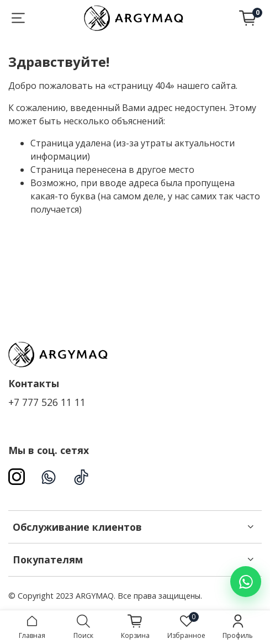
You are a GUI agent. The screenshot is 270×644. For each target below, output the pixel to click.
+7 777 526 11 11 (47, 402)
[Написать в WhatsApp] (246, 582)
